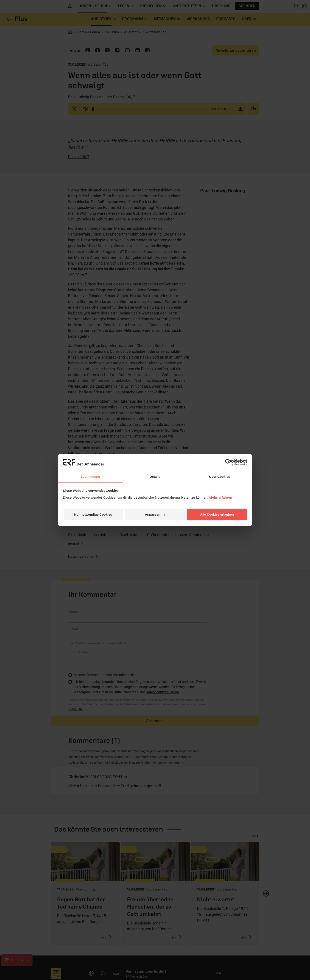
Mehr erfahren (221, 497)
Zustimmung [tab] (91, 477)
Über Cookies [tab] (220, 477)
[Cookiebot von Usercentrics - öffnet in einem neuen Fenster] (228, 462)
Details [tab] (155, 477)
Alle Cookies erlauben (217, 514)
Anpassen (155, 514)
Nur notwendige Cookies (93, 514)
